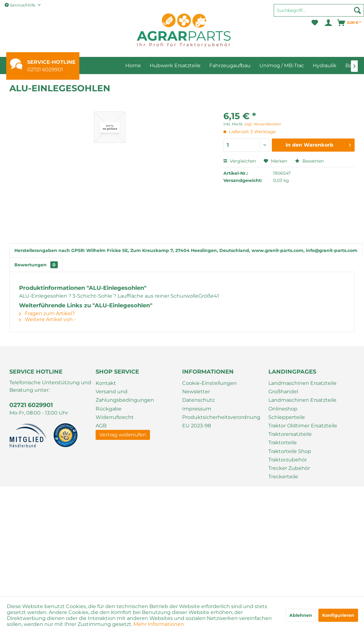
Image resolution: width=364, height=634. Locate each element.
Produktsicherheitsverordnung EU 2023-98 (221, 421)
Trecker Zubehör (289, 468)
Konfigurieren (338, 615)
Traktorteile (283, 443)
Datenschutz (198, 400)
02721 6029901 (45, 70)
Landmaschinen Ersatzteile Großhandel (302, 387)
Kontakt (106, 383)
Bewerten (309, 161)
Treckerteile (283, 477)
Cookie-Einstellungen (209, 383)
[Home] (133, 65)
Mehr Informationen (159, 624)
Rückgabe (109, 409)
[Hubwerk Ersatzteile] (175, 65)
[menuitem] (319, 13)
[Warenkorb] (349, 23)
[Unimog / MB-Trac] (282, 65)
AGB (101, 426)
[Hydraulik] (325, 65)
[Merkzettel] (315, 23)
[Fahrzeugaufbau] (230, 65)
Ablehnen (301, 615)
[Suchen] (357, 10)
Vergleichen (240, 161)
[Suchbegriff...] (319, 10)
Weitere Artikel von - (47, 319)
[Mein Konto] (328, 23)
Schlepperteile (287, 417)
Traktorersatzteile (290, 434)
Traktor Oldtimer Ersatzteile (303, 426)
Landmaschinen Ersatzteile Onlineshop (302, 404)
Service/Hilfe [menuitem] (20, 5)
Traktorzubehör (288, 460)
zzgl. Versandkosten (263, 124)
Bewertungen (36, 265)
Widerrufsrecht (115, 417)
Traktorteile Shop (290, 451)
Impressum (197, 409)
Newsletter (196, 392)
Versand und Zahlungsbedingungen (125, 396)
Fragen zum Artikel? (47, 313)
